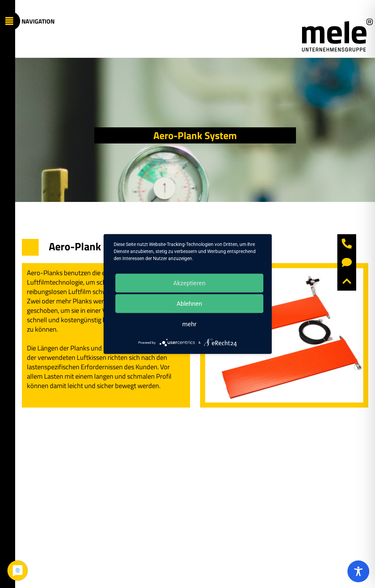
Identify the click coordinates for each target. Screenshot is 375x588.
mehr (189, 324)
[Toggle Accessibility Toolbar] (358, 571)
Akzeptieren (189, 283)
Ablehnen (189, 304)
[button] (347, 281)
